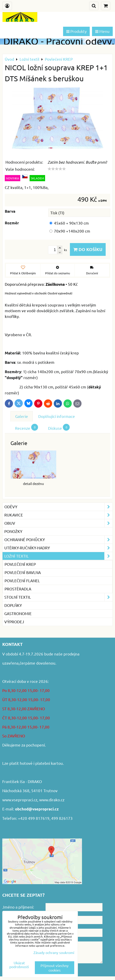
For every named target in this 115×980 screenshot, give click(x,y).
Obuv (58, 523)
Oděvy (58, 507)
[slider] (57, 169)
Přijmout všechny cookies (55, 968)
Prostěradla (18, 589)
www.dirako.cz (52, 800)
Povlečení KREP (20, 564)
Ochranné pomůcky (58, 540)
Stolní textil (58, 597)
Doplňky (13, 605)
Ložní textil (58, 556)
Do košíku (88, 249)
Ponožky (13, 531)
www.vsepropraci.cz (20, 800)
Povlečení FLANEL (22, 580)
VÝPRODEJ (14, 622)
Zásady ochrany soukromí (54, 952)
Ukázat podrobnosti (19, 965)
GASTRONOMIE (18, 613)
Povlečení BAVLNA (23, 572)
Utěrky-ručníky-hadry (58, 548)
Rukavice (58, 515)
